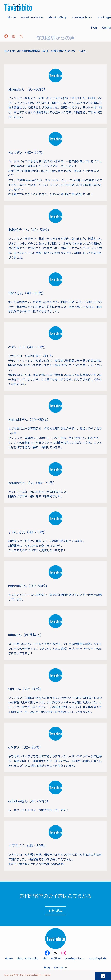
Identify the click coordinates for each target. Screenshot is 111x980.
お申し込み (56, 911)
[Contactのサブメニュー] (66, 967)
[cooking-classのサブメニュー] (92, 17)
